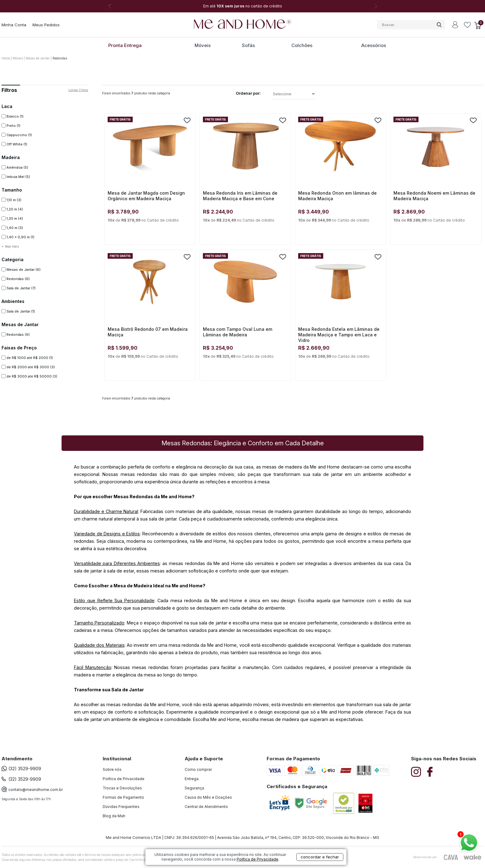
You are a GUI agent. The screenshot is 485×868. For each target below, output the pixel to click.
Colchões (302, 45)
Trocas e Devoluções (122, 788)
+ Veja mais (10, 246)
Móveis (203, 45)
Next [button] (376, 6)
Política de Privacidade (124, 779)
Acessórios (374, 45)
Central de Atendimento (206, 807)
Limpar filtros (78, 90)
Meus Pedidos (46, 25)
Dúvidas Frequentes (121, 807)
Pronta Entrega (125, 45)
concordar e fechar (320, 857)
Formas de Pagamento (123, 797)
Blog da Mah (114, 816)
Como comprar (198, 769)
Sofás (248, 45)
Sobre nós (112, 769)
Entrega (192, 779)
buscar (439, 25)
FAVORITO (187, 120)
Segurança (194, 788)
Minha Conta (14, 25)
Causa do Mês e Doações (208, 797)
